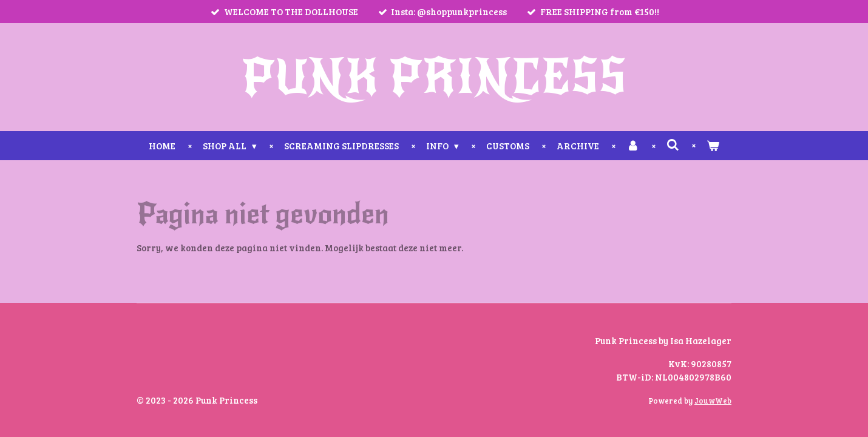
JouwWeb (713, 401)
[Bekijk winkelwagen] (713, 146)
